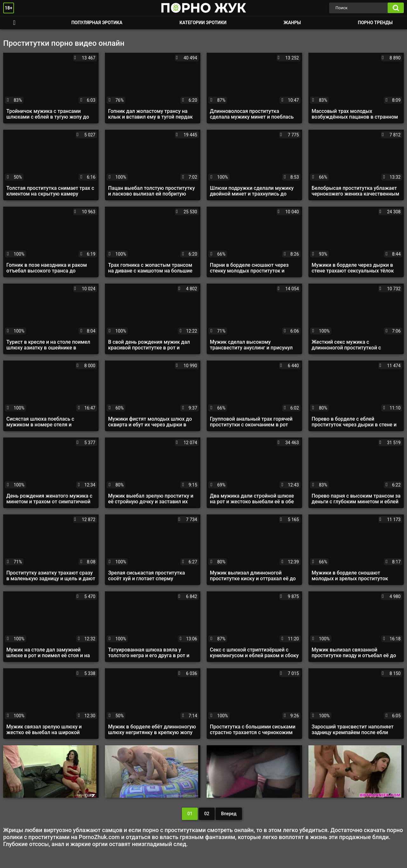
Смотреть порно (14, 23)
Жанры (292, 23)
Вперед (229, 814)
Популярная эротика (97, 23)
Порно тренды (375, 23)
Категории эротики (203, 23)
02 (207, 814)
